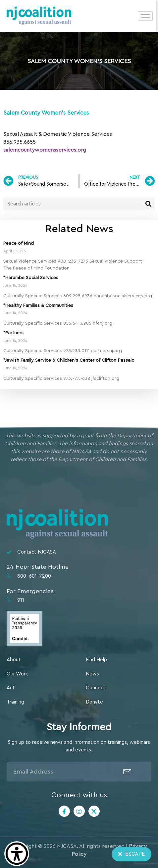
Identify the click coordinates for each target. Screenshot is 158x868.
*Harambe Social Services (31, 278)
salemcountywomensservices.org (45, 150)
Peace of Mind (19, 243)
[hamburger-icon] (147, 16)
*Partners (13, 333)
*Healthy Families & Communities (38, 306)
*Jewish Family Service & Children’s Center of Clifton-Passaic (69, 360)
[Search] (148, 204)
